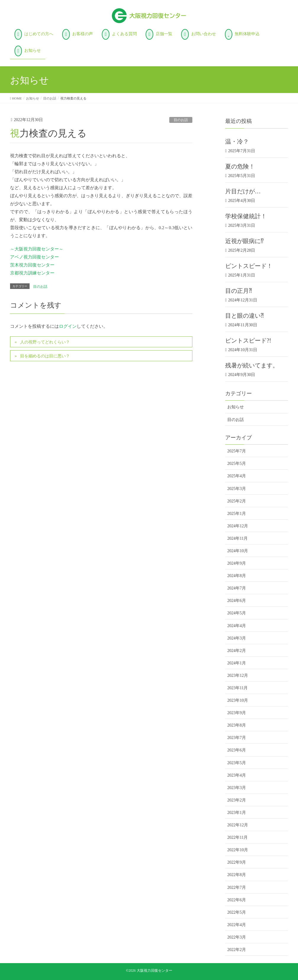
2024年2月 (237, 651)
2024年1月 (237, 663)
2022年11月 (237, 837)
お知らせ (236, 407)
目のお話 (181, 120)
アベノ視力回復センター (34, 257)
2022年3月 (237, 937)
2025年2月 (237, 501)
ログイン (68, 326)
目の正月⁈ (239, 291)
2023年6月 (237, 750)
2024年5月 (237, 613)
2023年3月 (237, 788)
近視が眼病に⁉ (244, 241)
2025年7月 (237, 451)
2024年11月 (237, 538)
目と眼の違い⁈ (244, 316)
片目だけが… (243, 191)
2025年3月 (237, 489)
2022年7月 (237, 887)
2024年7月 (237, 588)
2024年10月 (238, 551)
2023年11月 (237, 688)
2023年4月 (237, 775)
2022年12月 (238, 825)
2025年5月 (237, 464)
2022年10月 (238, 850)
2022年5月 (237, 912)
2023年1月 (237, 813)
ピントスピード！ (249, 266)
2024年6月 (237, 601)
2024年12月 (238, 526)
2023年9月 (237, 713)
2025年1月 (237, 514)
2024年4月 (237, 626)
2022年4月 (237, 925)
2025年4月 (237, 476)
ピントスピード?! (248, 340)
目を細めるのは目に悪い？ (45, 356)
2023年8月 (237, 725)
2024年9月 (237, 563)
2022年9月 (237, 862)
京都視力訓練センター (32, 273)
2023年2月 (237, 800)
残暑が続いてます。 (252, 365)
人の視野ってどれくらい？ (45, 342)
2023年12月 (238, 675)
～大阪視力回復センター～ (37, 249)
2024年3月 (237, 638)
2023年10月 (238, 700)
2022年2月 (237, 950)
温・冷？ (237, 142)
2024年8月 (237, 576)
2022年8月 (237, 875)
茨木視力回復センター (32, 265)
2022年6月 (237, 900)
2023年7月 (237, 738)
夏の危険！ (240, 166)
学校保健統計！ (246, 216)
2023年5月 (237, 763)
